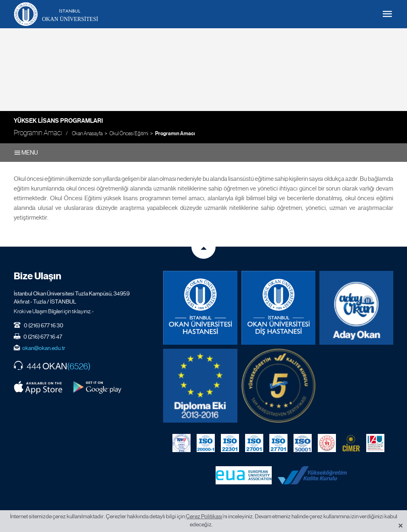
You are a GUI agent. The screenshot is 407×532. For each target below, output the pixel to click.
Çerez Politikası (204, 516)
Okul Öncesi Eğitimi (129, 133)
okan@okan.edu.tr (44, 348)
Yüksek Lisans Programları (58, 121)
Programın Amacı (175, 134)
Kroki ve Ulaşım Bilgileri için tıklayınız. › (54, 311)
